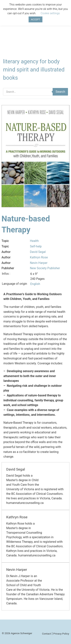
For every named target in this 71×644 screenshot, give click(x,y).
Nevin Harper (39, 263)
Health (34, 241)
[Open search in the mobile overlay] (35, 92)
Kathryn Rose (39, 257)
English (35, 284)
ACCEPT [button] (35, 19)
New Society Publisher (45, 268)
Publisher (8, 268)
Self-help (36, 246)
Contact (47, 634)
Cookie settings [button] (50, 13)
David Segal (38, 252)
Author (6, 252)
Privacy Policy (61, 634)
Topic (5, 241)
